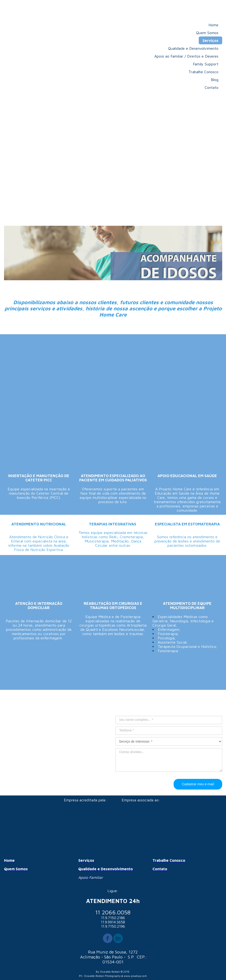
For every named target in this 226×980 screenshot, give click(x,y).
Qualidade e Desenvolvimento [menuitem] (193, 48)
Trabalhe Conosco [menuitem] (203, 72)
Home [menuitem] (213, 25)
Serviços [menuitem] (210, 41)
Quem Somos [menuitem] (207, 33)
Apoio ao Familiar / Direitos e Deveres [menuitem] (186, 56)
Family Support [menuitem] (206, 64)
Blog (215, 80)
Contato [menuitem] (212, 87)
